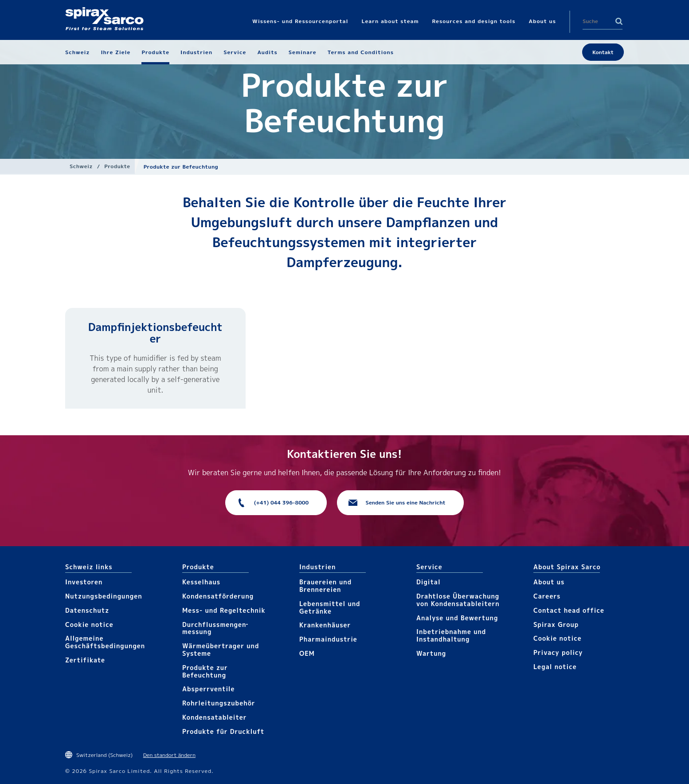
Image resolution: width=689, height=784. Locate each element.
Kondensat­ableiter (215, 717)
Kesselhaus (201, 582)
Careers (547, 596)
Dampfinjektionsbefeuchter (155, 333)
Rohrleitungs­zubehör (219, 703)
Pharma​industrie (328, 639)
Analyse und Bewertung (457, 618)
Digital (429, 582)
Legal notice (555, 667)
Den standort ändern (169, 755)
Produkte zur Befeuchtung (205, 671)
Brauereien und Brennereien (325, 586)
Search (619, 21)
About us (549, 582)
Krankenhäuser (325, 625)
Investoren (84, 582)
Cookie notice (89, 624)
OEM (307, 653)
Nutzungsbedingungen (104, 596)
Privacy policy (558, 652)
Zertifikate (85, 660)
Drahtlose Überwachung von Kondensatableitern (458, 600)
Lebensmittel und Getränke (330, 607)
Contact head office (569, 610)
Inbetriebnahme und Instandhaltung (451, 635)
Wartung (431, 653)
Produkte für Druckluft (223, 731)
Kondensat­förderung (218, 596)
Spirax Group (556, 624)
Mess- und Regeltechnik (224, 610)
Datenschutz (87, 610)
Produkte (117, 166)
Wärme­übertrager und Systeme (221, 650)
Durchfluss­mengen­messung (215, 628)
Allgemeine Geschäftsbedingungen (105, 642)
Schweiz (81, 166)
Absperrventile (209, 689)
